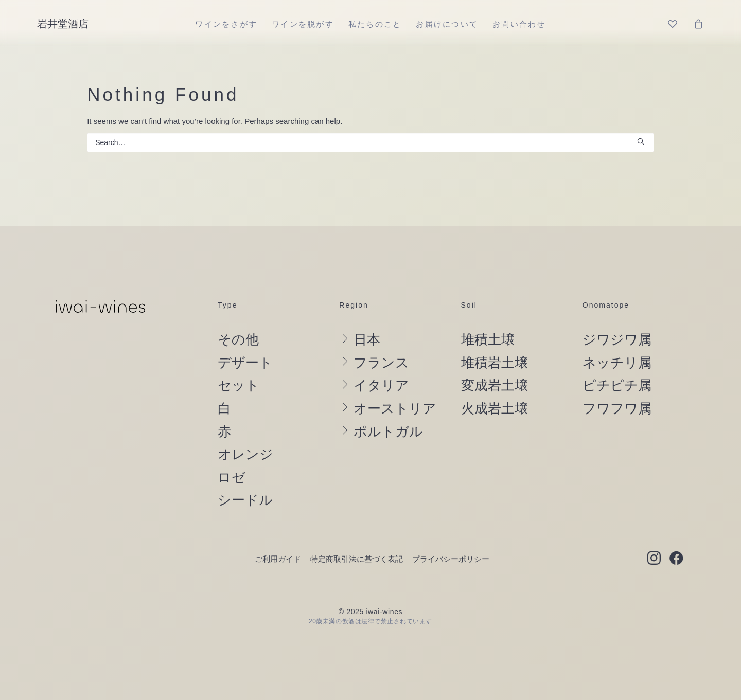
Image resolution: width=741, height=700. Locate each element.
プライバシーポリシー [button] (451, 559)
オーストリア (395, 408)
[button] (641, 141)
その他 (238, 339)
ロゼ (232, 477)
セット (239, 385)
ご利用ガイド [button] (278, 559)
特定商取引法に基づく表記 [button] (357, 559)
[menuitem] (226, 24)
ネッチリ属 (617, 363)
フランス (381, 363)
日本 (367, 339)
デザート (245, 363)
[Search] (370, 142)
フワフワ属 (617, 408)
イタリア (381, 385)
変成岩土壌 (495, 385)
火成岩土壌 (495, 408)
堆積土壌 (488, 339)
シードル (245, 500)
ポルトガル (388, 432)
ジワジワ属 (617, 339)
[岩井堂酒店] (63, 24)
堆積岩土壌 (495, 363)
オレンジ (245, 454)
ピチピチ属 (617, 385)
